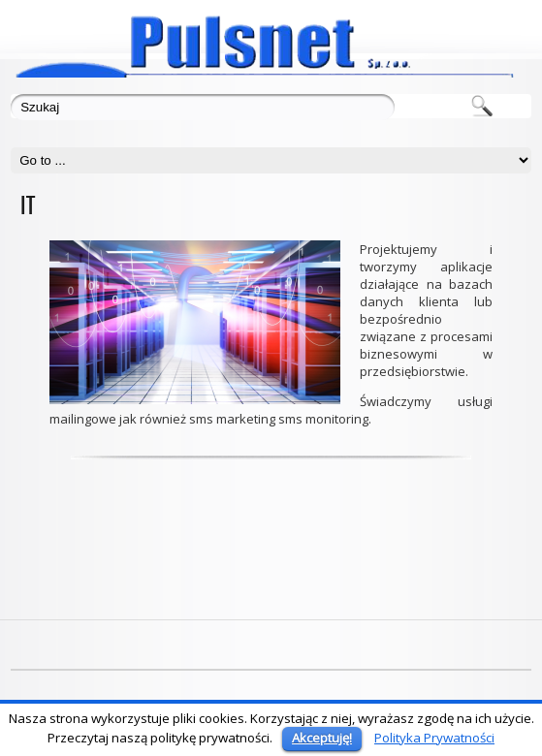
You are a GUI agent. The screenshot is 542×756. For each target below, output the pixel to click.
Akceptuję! (322, 738)
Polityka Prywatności (434, 738)
